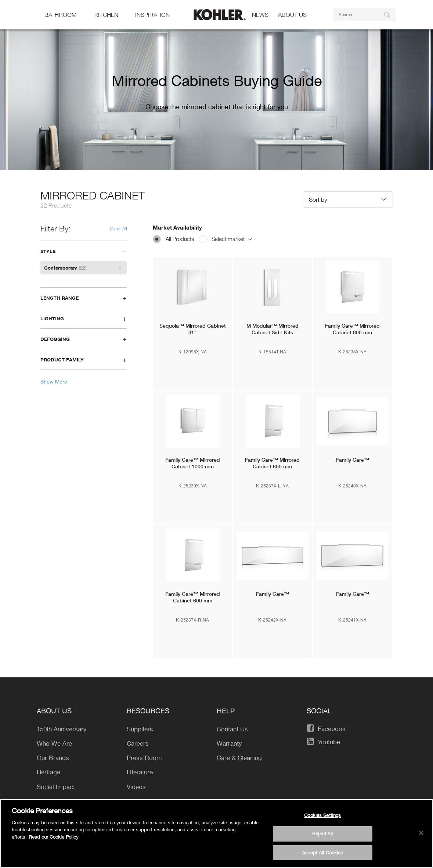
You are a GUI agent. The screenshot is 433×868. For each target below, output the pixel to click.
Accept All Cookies (322, 856)
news (260, 15)
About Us (292, 15)
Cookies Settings (322, 818)
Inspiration (152, 15)
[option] (216, 97)
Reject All (322, 837)
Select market (232, 239)
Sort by (318, 199)
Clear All (118, 228)
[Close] (421, 836)
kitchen (106, 15)
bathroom (60, 15)
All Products (180, 239)
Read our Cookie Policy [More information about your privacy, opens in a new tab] (54, 840)
